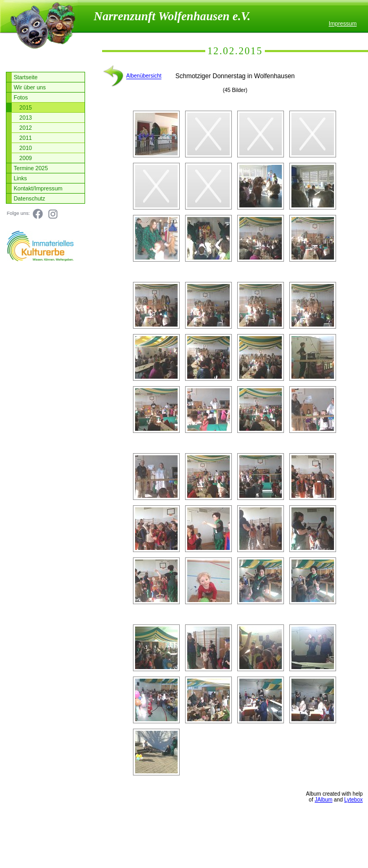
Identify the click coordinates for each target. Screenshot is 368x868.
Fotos (21, 97)
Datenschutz (30, 198)
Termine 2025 (31, 168)
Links (20, 178)
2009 (26, 158)
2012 (26, 128)
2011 (26, 138)
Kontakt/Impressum (38, 188)
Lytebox (353, 800)
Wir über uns (30, 87)
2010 (26, 148)
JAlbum (324, 800)
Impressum (343, 23)
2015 (26, 107)
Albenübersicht (144, 76)
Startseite (26, 77)
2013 (26, 118)
